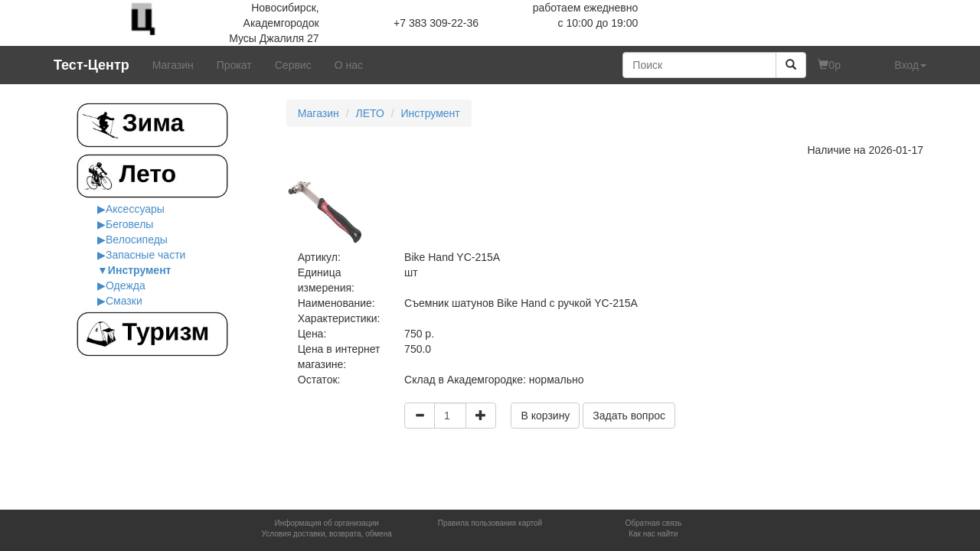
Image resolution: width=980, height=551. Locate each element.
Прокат (234, 65)
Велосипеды (137, 240)
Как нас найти (653, 534)
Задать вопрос (629, 416)
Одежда (126, 285)
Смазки (124, 301)
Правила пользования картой (490, 523)
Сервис (293, 65)
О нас (349, 65)
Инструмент (140, 270)
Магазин (173, 65)
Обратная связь (653, 523)
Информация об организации (326, 523)
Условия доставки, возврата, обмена (327, 534)
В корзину (545, 416)
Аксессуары (135, 209)
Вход (910, 65)
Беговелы (129, 224)
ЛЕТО (369, 113)
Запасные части (145, 255)
